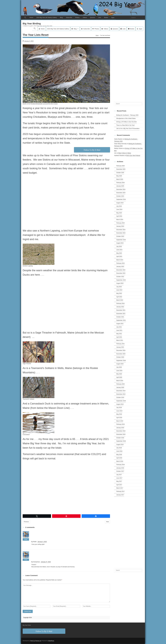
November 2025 (121, 169)
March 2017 (120, 488)
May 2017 (119, 481)
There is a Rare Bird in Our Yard (125, 125)
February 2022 (120, 304)
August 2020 (120, 364)
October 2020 (120, 357)
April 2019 (119, 418)
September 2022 (121, 280)
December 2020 (121, 351)
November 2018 (121, 435)
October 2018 (120, 438)
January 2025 (120, 186)
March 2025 (120, 179)
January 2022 (120, 307)
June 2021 (119, 330)
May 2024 (119, 213)
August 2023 (120, 243)
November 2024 (121, 193)
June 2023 (119, 250)
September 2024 (121, 200)
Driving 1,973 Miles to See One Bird (126, 122)
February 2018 (120, 465)
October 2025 (120, 173)
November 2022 (121, 273)
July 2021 (119, 327)
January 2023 (120, 267)
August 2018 (120, 445)
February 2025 (120, 183)
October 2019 (120, 398)
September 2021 (121, 320)
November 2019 (121, 394)
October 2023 (120, 236)
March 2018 (120, 461)
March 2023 (120, 260)
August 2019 (120, 404)
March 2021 (120, 340)
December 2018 (121, 431)
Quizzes (92, 17)
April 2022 (119, 297)
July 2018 (119, 448)
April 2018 (119, 458)
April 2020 (119, 377)
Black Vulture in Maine (125, 153)
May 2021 (119, 334)
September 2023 (121, 240)
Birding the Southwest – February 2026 (127, 115)
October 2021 (120, 317)
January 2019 (120, 428)
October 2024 (120, 196)
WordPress (51, 641)
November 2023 (121, 233)
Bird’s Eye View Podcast (133, 156)
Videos (85, 17)
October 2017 (120, 471)
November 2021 (121, 314)
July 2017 (119, 475)
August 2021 (120, 324)
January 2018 (120, 468)
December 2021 (121, 310)
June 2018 (119, 451)
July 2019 (119, 408)
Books (106, 17)
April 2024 (119, 216)
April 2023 (119, 257)
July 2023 (119, 247)
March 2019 (120, 421)
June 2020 (119, 371)
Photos (77, 17)
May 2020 (119, 374)
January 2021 (120, 347)
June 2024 (119, 210)
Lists (100, 17)
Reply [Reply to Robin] (26, 540)
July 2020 (119, 367)
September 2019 (121, 401)
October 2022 (120, 277)
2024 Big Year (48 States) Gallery (47, 17)
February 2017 (120, 492)
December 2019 (121, 391)
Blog (61, 17)
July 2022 (119, 287)
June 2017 (119, 478)
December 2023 (121, 230)
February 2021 (120, 344)
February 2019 (120, 424)
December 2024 (121, 190)
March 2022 (120, 300)
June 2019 (119, 411)
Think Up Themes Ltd (36, 641)
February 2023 (120, 263)
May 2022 (119, 294)
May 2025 (119, 176)
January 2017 (120, 495)
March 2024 (120, 220)
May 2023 (119, 253)
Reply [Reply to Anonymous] (26, 560)
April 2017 (119, 485)
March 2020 (120, 381)
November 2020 (121, 354)
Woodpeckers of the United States (126, 119)
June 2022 (119, 290)
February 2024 (120, 223)
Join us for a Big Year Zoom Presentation (128, 129)
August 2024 (120, 203)
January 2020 (120, 388)
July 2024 (119, 206)
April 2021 (119, 337)
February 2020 (120, 384)
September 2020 (121, 361)
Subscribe (69, 17)
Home (31, 17)
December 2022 (121, 270)
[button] (25, 18)
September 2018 (121, 441)
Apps (113, 17)
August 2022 (120, 283)
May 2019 (119, 414)
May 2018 (119, 455)
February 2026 (120, 166)
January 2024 (120, 226)
